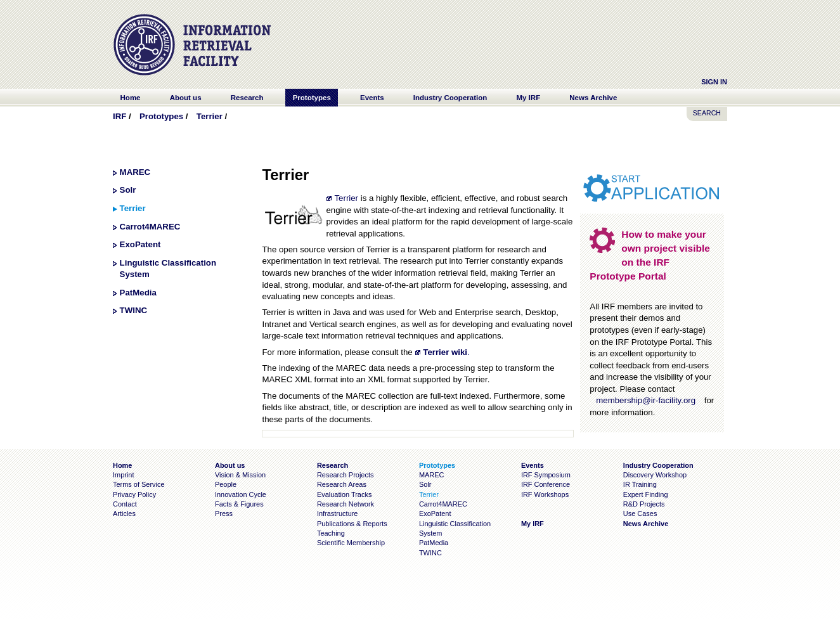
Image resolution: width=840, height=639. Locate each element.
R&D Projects (644, 504)
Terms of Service (139, 484)
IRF (120, 116)
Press (224, 513)
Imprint (123, 475)
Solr (128, 190)
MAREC (135, 172)
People (226, 484)
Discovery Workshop (655, 475)
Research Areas (342, 484)
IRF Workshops (545, 494)
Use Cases (640, 513)
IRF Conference (546, 484)
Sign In (714, 82)
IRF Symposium (546, 475)
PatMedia (138, 293)
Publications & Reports (352, 524)
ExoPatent (140, 244)
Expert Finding (646, 494)
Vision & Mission (240, 475)
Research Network (346, 504)
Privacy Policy (134, 494)
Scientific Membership (351, 543)
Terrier (210, 116)
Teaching (331, 533)
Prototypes (161, 116)
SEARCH (707, 113)
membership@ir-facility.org (646, 400)
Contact (125, 504)
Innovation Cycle (241, 494)
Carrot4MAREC (150, 227)
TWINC (133, 310)
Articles (124, 513)
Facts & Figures (239, 504)
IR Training (640, 484)
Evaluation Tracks (344, 494)
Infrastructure (338, 513)
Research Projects (346, 475)
